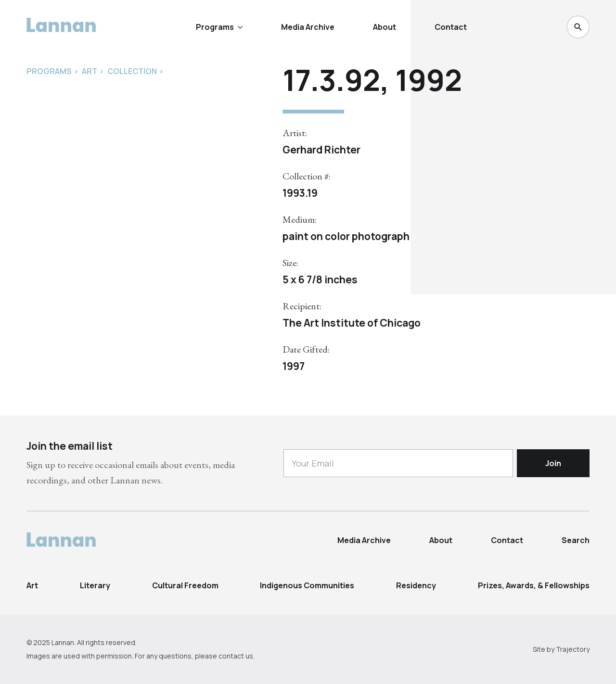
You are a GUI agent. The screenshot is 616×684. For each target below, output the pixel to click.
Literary (95, 585)
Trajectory (573, 649)
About (385, 27)
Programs (219, 27)
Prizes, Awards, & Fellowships (534, 585)
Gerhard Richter (321, 150)
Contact (451, 27)
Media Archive (308, 27)
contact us (236, 656)
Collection (132, 71)
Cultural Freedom (185, 585)
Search (576, 540)
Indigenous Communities (307, 585)
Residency (416, 585)
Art (32, 585)
